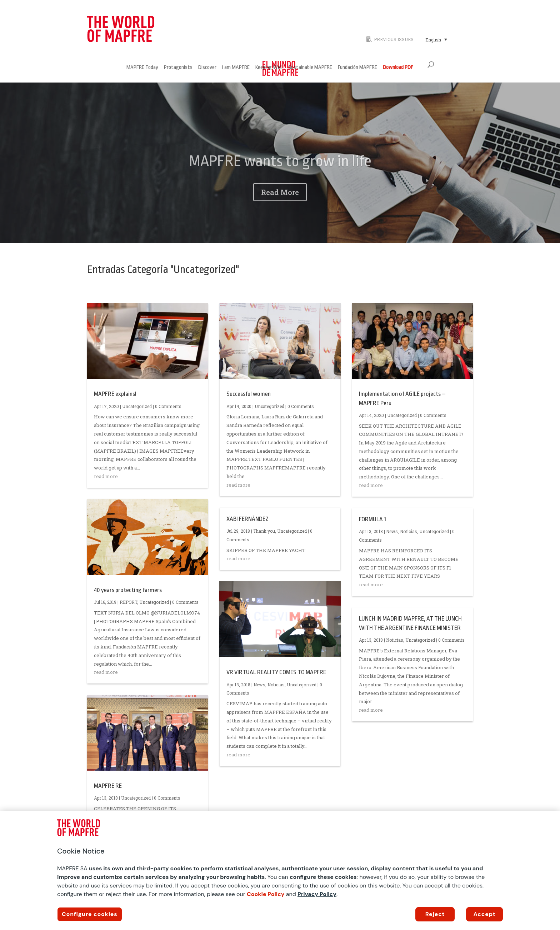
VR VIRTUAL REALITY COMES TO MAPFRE (276, 672)
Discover (207, 68)
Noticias (276, 685)
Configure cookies (90, 914)
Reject (435, 914)
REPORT (128, 602)
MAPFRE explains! (115, 394)
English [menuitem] (433, 40)
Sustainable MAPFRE (310, 68)
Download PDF (398, 68)
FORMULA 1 (372, 519)
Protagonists (178, 68)
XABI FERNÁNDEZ (247, 519)
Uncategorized (137, 406)
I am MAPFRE (236, 68)
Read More (280, 204)
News (259, 685)
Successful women (249, 394)
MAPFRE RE (108, 786)
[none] (447, 39)
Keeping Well (269, 68)
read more (106, 476)
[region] (280, 870)
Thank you (264, 531)
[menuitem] (436, 39)
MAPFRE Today (142, 68)
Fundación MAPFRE (357, 68)
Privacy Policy (317, 894)
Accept (485, 914)
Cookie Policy (266, 894)
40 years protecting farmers (128, 590)
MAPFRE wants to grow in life (280, 173)
